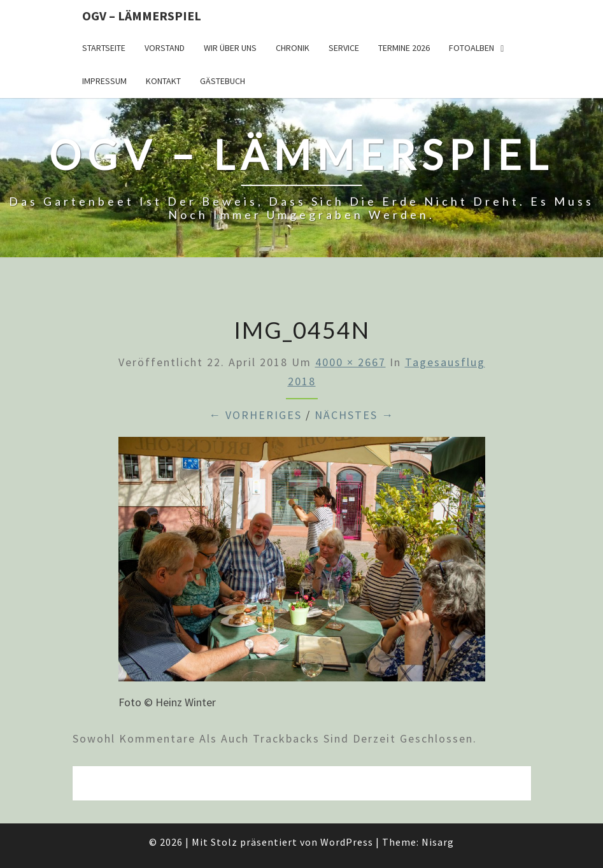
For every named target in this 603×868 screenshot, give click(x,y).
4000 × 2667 (351, 362)
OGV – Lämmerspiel (142, 16)
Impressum (104, 81)
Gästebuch (223, 81)
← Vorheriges (255, 415)
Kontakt (163, 81)
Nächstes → (354, 415)
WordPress (347, 842)
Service (344, 48)
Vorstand (165, 48)
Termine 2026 (404, 48)
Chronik (293, 48)
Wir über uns (230, 48)
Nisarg (438, 842)
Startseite (104, 48)
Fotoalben (472, 48)
